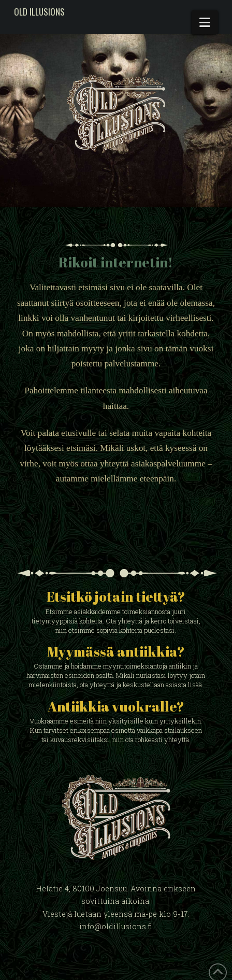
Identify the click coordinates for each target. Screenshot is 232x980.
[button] (205, 22)
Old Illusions (39, 12)
